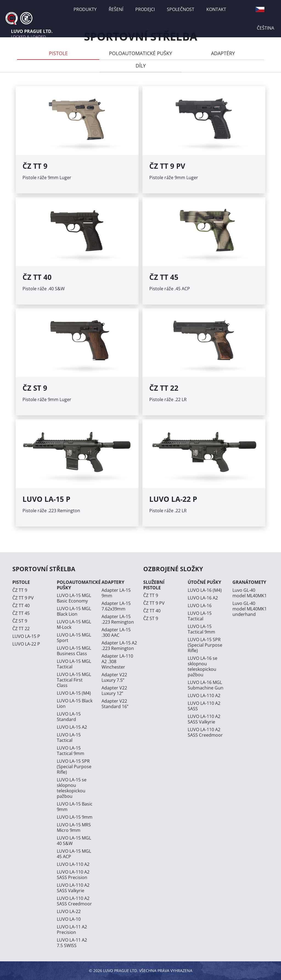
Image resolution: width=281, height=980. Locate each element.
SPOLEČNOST (181, 9)
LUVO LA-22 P (26, 644)
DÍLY (141, 66)
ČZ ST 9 (20, 621)
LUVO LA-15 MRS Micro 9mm (74, 827)
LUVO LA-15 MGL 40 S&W (74, 841)
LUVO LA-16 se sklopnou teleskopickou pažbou (203, 666)
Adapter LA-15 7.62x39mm (116, 606)
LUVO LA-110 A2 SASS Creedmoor (74, 901)
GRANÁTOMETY (249, 582)
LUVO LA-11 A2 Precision (72, 930)
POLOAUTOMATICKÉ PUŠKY (140, 53)
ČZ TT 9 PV (23, 598)
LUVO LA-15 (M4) (74, 693)
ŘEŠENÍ (116, 9)
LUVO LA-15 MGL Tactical (74, 664)
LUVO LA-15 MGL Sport (74, 638)
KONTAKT (216, 9)
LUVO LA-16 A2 (203, 598)
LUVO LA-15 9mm (75, 817)
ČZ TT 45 (21, 613)
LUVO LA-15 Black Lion (75, 703)
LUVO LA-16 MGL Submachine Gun (206, 685)
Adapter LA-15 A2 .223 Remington (119, 646)
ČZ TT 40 (21, 606)
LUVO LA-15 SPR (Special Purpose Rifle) (74, 767)
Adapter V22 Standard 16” (115, 704)
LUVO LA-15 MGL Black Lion (74, 611)
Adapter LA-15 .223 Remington (118, 619)
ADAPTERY (113, 582)
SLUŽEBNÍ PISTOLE (154, 585)
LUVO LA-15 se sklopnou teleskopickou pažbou (72, 788)
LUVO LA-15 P (26, 636)
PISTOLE (58, 53)
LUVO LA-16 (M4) (205, 590)
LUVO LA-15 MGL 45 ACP (74, 854)
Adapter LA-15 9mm (116, 593)
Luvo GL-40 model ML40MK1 (250, 593)
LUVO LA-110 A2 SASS (204, 706)
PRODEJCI (145, 9)
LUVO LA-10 (69, 919)
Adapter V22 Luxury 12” (114, 691)
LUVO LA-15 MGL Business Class (74, 651)
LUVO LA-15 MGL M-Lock (74, 624)
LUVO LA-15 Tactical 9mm (71, 751)
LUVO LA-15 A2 (72, 727)
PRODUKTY (85, 9)
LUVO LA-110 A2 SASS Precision (73, 875)
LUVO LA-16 (200, 606)
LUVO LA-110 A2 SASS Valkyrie (73, 888)
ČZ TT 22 (21, 629)
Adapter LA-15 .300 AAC (116, 632)
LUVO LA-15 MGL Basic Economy (74, 598)
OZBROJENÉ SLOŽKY (173, 569)
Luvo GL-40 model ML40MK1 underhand (250, 609)
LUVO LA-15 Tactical (69, 737)
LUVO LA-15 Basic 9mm (75, 807)
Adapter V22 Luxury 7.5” (114, 677)
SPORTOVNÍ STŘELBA (44, 569)
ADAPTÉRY (223, 53)
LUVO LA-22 (69, 911)
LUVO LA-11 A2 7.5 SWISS (72, 943)
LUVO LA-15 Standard (69, 717)
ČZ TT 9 (20, 590)
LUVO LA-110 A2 (73, 864)
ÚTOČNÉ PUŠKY (204, 582)
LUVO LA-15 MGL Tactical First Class (74, 680)
